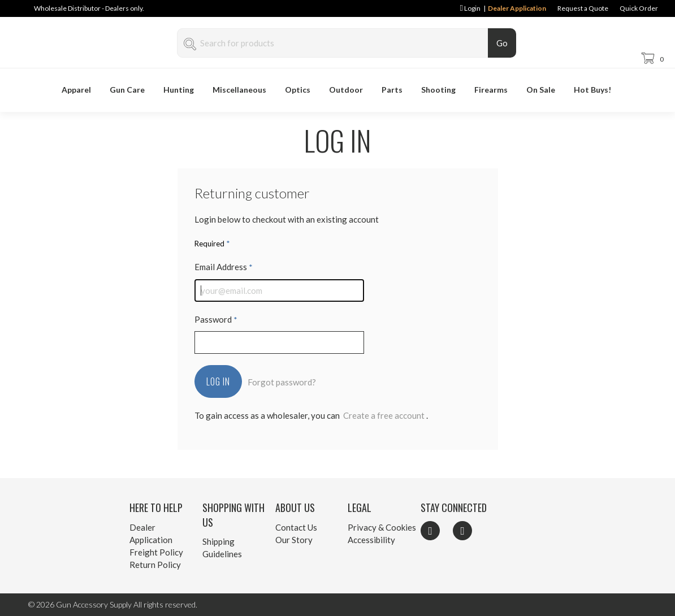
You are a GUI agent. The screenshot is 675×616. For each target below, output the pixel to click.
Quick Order (639, 8)
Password (216, 319)
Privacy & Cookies (382, 527)
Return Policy (155, 565)
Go (502, 43)
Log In (218, 381)
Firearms (491, 90)
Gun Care (127, 90)
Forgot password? (282, 382)
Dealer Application (517, 8)
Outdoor (346, 90)
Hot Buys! (592, 90)
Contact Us (296, 527)
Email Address (224, 267)
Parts (392, 90)
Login (470, 8)
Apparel (76, 90)
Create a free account (384, 415)
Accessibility (371, 540)
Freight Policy (156, 552)
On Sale (541, 90)
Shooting (438, 90)
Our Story (294, 540)
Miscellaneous (239, 90)
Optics (298, 90)
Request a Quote (583, 8)
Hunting (179, 90)
